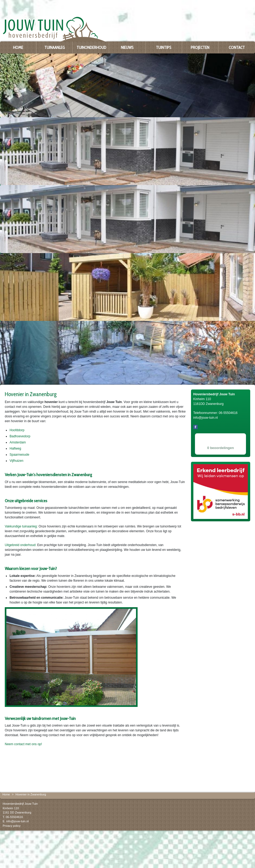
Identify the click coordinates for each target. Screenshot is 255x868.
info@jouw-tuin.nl (17, 821)
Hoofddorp (17, 430)
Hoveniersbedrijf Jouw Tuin (20, 804)
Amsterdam (18, 442)
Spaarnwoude (19, 455)
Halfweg (15, 448)
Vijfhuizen (16, 461)
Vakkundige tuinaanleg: (21, 526)
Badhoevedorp (20, 436)
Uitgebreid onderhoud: (21, 545)
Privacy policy (12, 826)
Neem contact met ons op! (23, 744)
